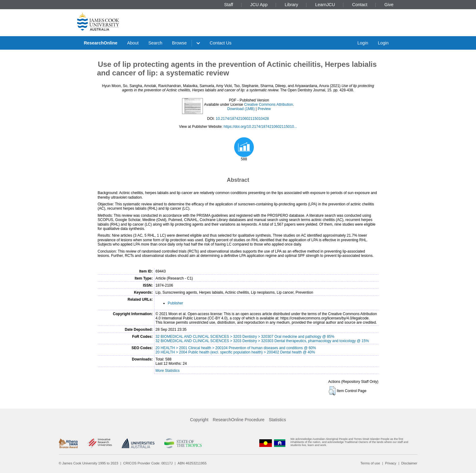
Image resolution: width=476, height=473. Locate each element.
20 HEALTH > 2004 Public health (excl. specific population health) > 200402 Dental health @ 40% (235, 352)
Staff (228, 5)
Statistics (277, 420)
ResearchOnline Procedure (239, 420)
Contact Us (221, 43)
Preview (264, 109)
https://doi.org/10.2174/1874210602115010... (261, 127)
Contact (360, 5)
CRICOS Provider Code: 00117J (148, 463)
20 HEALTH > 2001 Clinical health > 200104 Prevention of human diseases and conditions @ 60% (236, 348)
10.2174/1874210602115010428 (242, 119)
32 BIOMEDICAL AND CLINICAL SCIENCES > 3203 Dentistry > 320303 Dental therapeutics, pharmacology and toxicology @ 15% (262, 341)
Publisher (175, 303)
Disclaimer (409, 463)
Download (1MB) (241, 109)
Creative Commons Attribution (268, 105)
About (133, 43)
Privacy (391, 463)
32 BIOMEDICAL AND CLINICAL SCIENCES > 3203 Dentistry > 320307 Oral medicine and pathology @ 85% (245, 337)
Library (291, 5)
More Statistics (168, 371)
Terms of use (370, 463)
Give (389, 5)
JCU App (259, 5)
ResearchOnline (101, 43)
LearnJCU (325, 5)
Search (155, 43)
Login (363, 43)
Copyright (199, 420)
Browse (179, 43)
